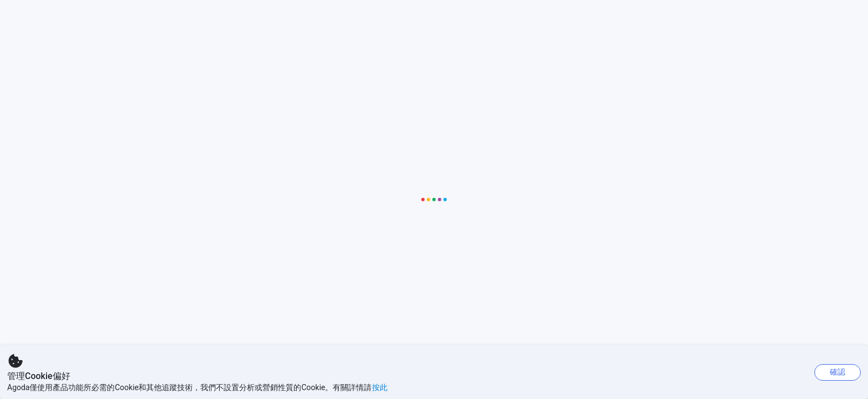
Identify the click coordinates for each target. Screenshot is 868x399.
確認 (838, 372)
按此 (380, 387)
